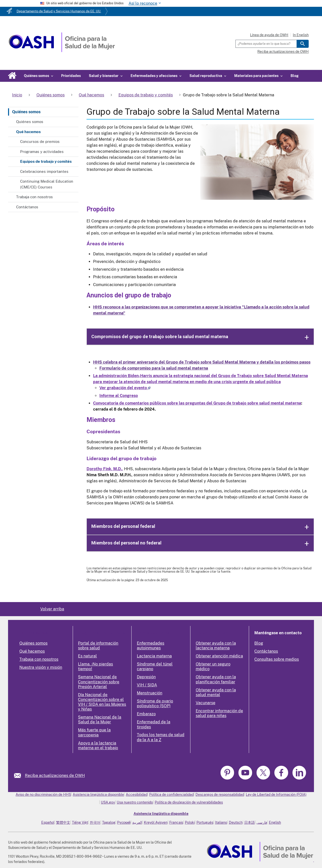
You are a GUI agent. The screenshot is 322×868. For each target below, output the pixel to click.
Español (48, 822)
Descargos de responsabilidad (220, 795)
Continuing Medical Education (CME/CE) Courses (47, 184)
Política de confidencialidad (171, 795)
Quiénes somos (26, 112)
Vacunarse (206, 703)
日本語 (250, 822)
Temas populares (153, 633)
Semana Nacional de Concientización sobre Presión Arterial (99, 682)
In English (301, 35)
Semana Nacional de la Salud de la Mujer (100, 720)
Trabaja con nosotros (34, 197)
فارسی (262, 822)
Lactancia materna (154, 656)
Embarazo (146, 714)
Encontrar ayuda (212, 633)
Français (176, 822)
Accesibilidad (137, 795)
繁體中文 (63, 822)
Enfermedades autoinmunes (151, 646)
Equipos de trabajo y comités (46, 161)
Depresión (146, 677)
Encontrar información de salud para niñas (219, 713)
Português (205, 822)
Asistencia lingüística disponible (98, 795)
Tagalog (109, 822)
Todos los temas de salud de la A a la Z (161, 737)
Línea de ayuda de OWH (269, 35)
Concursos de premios (40, 142)
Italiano (221, 822)
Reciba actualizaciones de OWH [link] (55, 776)
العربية (137, 822)
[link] (19, 776)
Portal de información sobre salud (98, 646)
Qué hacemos (28, 132)
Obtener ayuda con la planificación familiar (216, 679)
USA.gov (108, 802)
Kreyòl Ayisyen (156, 822)
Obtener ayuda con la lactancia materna (216, 646)
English (275, 822)
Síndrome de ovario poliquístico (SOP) (155, 703)
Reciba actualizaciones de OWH (283, 52)
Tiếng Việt (80, 822)
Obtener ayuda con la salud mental (216, 692)
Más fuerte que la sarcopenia (94, 732)
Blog (295, 76)
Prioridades (71, 76)
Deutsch (236, 822)
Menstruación (150, 693)
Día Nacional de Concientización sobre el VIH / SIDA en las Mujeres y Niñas (102, 702)
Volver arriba (52, 609)
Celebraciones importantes (44, 171)
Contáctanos (27, 207)
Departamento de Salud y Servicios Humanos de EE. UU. (59, 11)
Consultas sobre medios (277, 659)
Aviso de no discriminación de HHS (43, 795)
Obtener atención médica (219, 656)
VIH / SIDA (147, 685)
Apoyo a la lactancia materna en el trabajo (98, 745)
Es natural (87, 656)
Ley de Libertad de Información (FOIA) (276, 795)
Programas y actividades (42, 152)
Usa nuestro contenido (135, 802)
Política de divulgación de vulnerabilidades (189, 802)
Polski (190, 822)
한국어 (95, 822)
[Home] (62, 51)
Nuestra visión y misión (41, 667)
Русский (124, 822)
